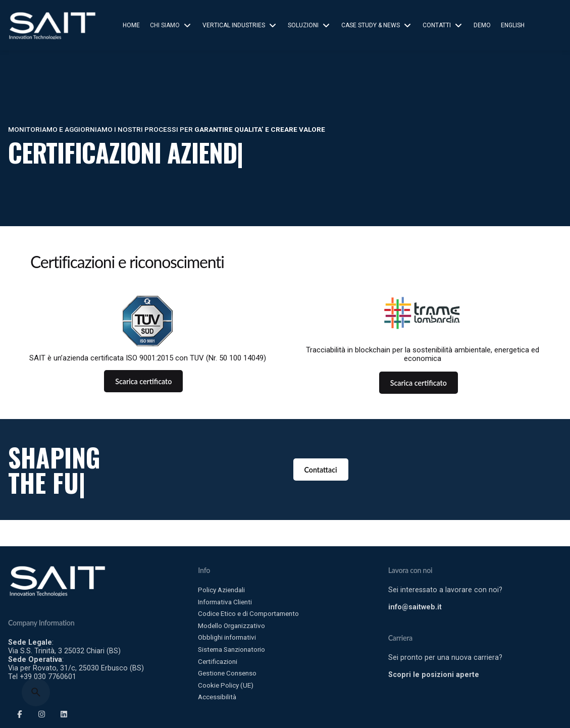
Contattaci (321, 470)
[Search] (36, 692)
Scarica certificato (143, 381)
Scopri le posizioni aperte (434, 674)
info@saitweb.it (415, 607)
